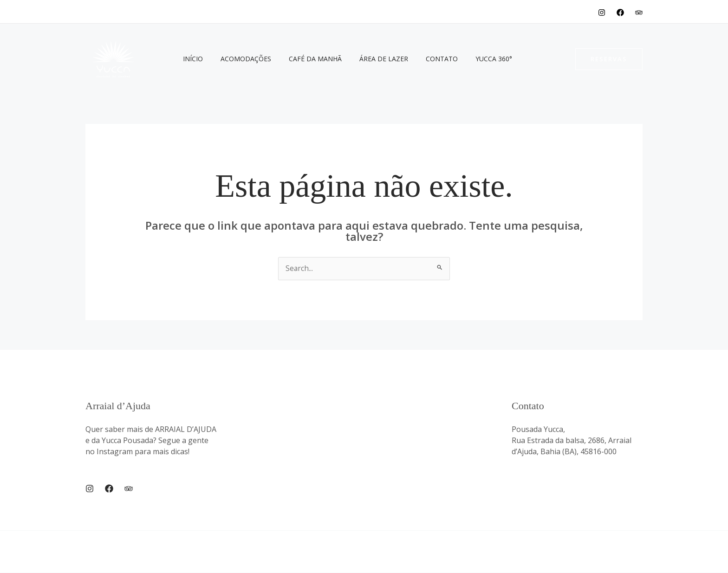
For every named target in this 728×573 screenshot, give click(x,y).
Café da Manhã (304, 59)
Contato (421, 59)
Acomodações (239, 59)
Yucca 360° (468, 59)
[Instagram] (602, 13)
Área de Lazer (367, 59)
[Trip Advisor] (129, 489)
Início (191, 59)
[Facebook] (620, 13)
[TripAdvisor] (639, 13)
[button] (609, 59)
